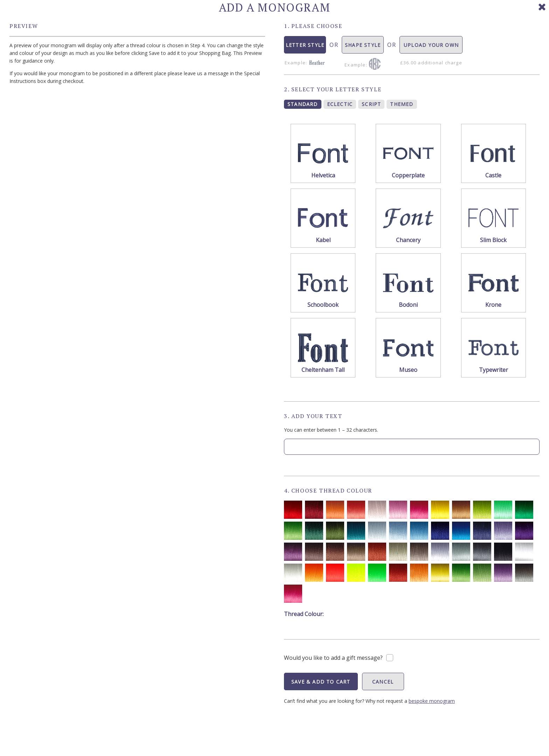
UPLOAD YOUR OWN (431, 48)
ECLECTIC (340, 104)
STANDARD (303, 104)
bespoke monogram (432, 701)
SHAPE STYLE (363, 48)
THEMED (402, 104)
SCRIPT (371, 104)
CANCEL (383, 682)
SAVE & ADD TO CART (321, 682)
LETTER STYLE (305, 48)
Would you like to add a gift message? (333, 658)
